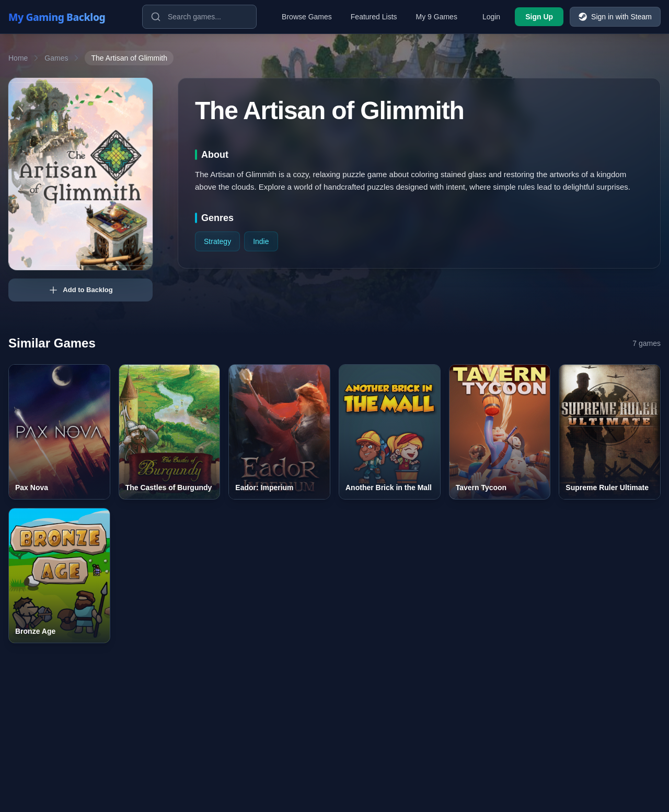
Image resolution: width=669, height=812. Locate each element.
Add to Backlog (80, 290)
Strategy (217, 241)
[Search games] (199, 17)
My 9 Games (437, 17)
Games (56, 58)
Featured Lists (374, 17)
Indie (261, 241)
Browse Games (307, 17)
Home (18, 58)
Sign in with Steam (615, 17)
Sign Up (539, 17)
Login (491, 17)
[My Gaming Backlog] (67, 17)
